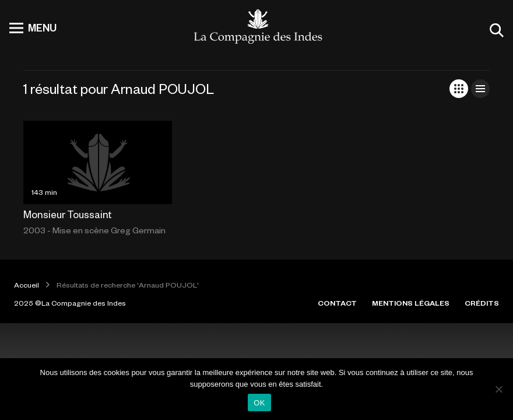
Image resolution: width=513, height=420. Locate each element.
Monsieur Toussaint (68, 214)
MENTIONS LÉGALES (411, 303)
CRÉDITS (482, 303)
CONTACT (337, 303)
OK (259, 403)
